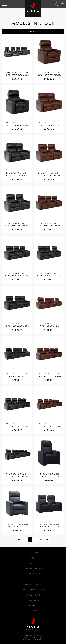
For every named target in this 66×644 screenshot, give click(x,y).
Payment (33, 563)
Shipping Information (33, 569)
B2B (33, 579)
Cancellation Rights (33, 584)
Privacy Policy (33, 600)
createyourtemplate (37, 640)
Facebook (33, 611)
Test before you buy (33, 574)
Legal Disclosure (33, 595)
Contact (33, 606)
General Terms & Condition (33, 590)
